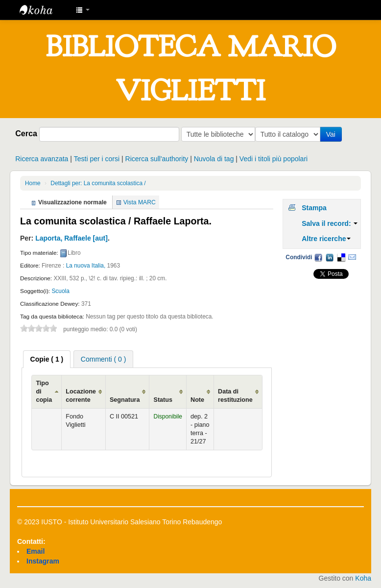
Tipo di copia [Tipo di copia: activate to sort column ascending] (44, 392)
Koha (363, 578)
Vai (333, 134)
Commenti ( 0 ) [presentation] (104, 359)
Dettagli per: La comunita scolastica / (98, 183)
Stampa (314, 208)
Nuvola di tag (214, 159)
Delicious (341, 257)
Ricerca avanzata (42, 159)
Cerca (26, 133)
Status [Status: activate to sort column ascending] (163, 400)
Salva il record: (330, 223)
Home (33, 183)
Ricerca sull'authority (157, 159)
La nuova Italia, (86, 266)
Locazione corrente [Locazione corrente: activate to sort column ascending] (81, 396)
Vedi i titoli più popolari (274, 159)
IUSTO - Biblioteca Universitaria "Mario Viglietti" (44, 10)
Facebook (318, 257)
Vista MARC (140, 202)
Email (352, 257)
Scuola (60, 291)
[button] (83, 10)
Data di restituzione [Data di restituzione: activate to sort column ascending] (235, 396)
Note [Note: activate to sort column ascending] (197, 400)
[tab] (47, 359)
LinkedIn (330, 257)
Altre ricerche (326, 239)
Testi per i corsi (97, 159)
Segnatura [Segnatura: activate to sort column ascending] (125, 400)
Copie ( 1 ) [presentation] (47, 359)
